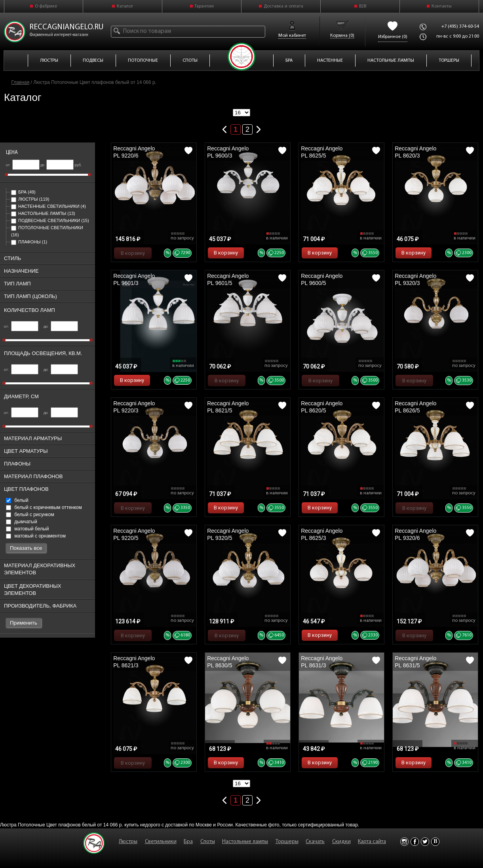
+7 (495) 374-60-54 (460, 27)
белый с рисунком (30, 515)
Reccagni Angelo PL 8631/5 (415, 662)
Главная (21, 82)
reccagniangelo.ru (67, 27)
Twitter (425, 842)
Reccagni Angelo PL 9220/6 (134, 152)
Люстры (30, 199)
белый (17, 500)
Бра (23, 192)
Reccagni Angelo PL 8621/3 (134, 662)
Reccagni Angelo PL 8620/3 (415, 152)
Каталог (125, 6)
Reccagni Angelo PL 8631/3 (322, 662)
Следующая (259, 128)
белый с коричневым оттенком (44, 507)
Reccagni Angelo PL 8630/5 (228, 662)
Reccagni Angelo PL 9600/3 (228, 152)
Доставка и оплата (283, 6)
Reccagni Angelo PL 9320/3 (415, 279)
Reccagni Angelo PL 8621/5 (228, 407)
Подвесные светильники (50, 220)
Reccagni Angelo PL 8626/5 (415, 407)
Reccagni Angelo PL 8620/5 (322, 407)
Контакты (442, 6)
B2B (363, 6)
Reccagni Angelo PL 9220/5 (134, 534)
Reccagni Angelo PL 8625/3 (322, 534)
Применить (24, 623)
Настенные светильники (48, 206)
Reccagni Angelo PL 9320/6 (415, 534)
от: (21, 327)
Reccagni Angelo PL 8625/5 (322, 152)
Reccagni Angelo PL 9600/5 (322, 279)
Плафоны (29, 242)
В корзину (133, 253)
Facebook (415, 842)
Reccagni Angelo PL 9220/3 (134, 407)
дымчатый (22, 522)
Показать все (26, 548)
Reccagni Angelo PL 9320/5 (228, 534)
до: (61, 327)
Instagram (404, 842)
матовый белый (27, 529)
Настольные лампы (43, 213)
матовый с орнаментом (36, 536)
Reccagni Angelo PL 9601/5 (228, 279)
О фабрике (46, 6)
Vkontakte (435, 842)
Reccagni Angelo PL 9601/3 (134, 279)
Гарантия (204, 6)
